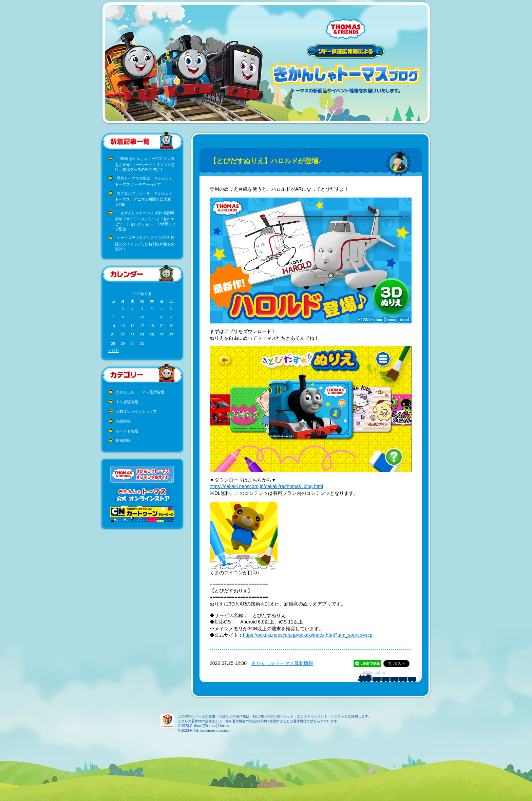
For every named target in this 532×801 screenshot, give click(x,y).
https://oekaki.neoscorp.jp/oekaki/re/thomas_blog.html (266, 486)
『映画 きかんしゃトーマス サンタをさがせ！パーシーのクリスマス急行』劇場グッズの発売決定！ (145, 164)
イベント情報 (127, 431)
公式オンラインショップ (136, 411)
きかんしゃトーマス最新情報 (140, 392)
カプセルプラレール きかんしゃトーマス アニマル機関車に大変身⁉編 (144, 199)
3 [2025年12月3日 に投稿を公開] (142, 308)
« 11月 (114, 351)
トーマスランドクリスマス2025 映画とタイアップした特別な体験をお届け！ (145, 243)
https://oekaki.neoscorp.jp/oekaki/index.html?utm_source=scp (308, 635)
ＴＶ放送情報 (127, 402)
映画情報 (123, 441)
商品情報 (123, 421)
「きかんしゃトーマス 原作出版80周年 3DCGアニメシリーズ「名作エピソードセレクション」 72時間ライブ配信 (146, 221)
